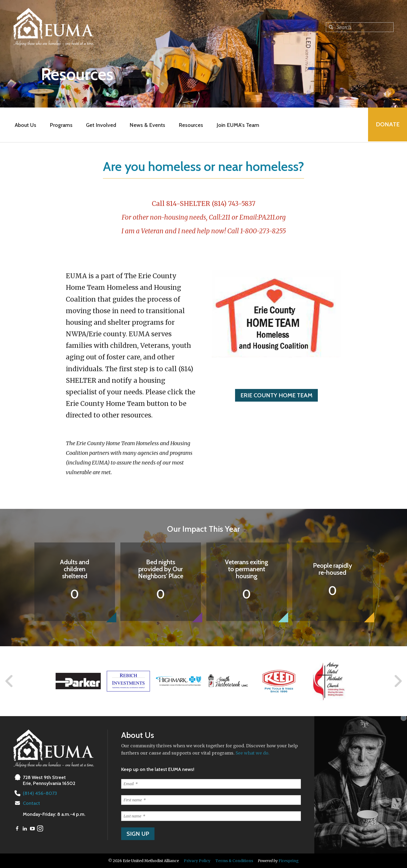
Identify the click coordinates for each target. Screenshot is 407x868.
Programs (61, 125)
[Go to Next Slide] (398, 681)
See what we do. (253, 753)
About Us (25, 125)
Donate (387, 125)
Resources (191, 125)
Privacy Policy (197, 861)
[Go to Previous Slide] (9, 681)
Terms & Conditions (234, 861)
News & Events (147, 125)
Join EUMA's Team (238, 125)
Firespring (289, 861)
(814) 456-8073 (39, 793)
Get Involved (101, 125)
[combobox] (360, 27)
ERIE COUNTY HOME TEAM (276, 395)
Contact (31, 803)
